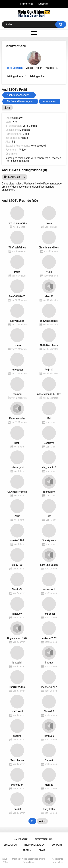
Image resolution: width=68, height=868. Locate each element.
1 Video (21, 150)
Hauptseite (20, 839)
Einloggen (43, 4)
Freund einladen (34, 845)
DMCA (42, 850)
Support (57, 845)
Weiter (42, 821)
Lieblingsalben (37, 76)
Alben (39, 68)
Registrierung (27, 4)
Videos (30, 68)
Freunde (51, 68)
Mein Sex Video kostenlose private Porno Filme (29, 861)
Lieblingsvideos (16, 76)
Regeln (27, 850)
